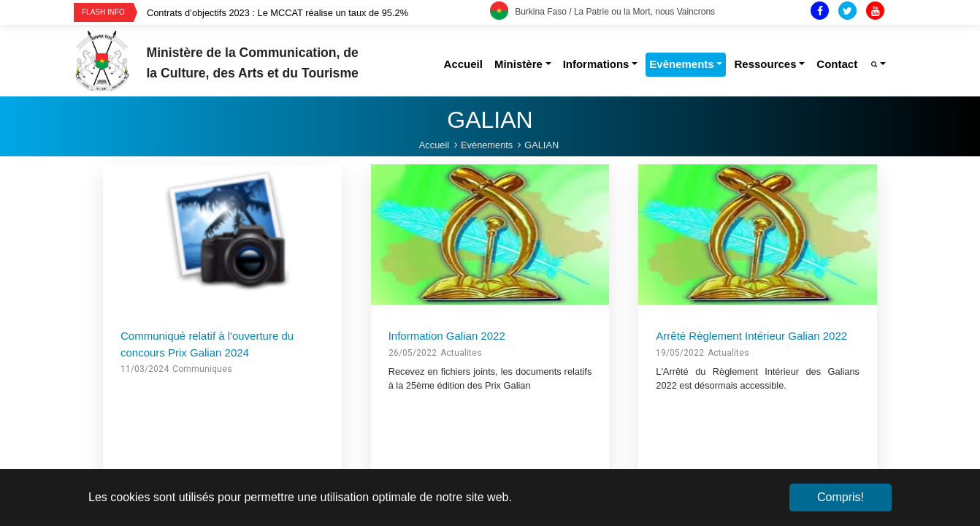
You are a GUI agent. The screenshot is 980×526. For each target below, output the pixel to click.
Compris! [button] (841, 497)
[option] (318, 13)
